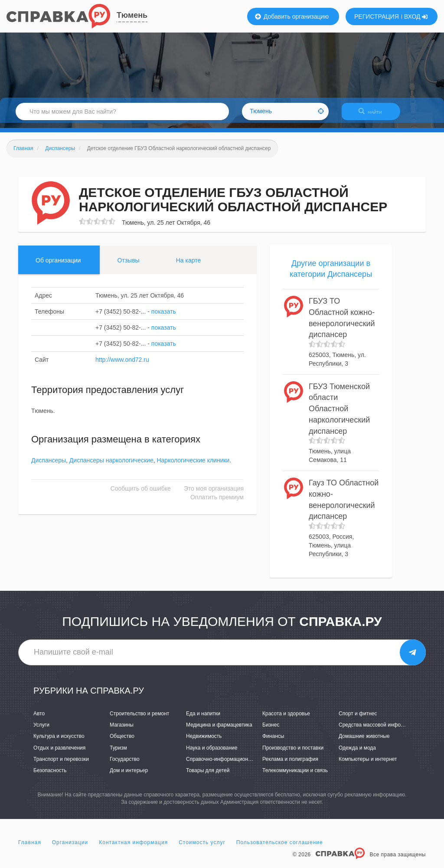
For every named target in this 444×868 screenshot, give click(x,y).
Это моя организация (214, 494)
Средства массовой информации (379, 730)
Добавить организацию (292, 16)
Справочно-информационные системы (233, 764)
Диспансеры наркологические (111, 465)
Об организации (58, 265)
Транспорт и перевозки (61, 764)
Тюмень (132, 15)
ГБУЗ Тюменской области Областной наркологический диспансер (339, 414)
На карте (189, 265)
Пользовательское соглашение (280, 848)
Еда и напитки (203, 719)
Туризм (118, 753)
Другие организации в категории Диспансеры (331, 274)
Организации (70, 848)
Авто (39, 719)
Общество (122, 742)
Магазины (122, 730)
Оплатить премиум (217, 502)
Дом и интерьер (129, 776)
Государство (125, 764)
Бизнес (271, 730)
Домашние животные (364, 742)
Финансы (273, 742)
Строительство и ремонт (139, 719)
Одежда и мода (357, 753)
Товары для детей (208, 776)
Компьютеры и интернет (368, 764)
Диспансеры (49, 465)
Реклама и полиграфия (290, 764)
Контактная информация (133, 848)
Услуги (41, 730)
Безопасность (50, 776)
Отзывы (128, 265)
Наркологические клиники (193, 465)
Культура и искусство (59, 742)
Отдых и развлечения (59, 753)
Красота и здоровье (286, 719)
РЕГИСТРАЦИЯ (377, 16)
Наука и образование (212, 753)
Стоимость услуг (202, 848)
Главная (30, 848)
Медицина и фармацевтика (219, 730)
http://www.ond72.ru (122, 365)
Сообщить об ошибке (141, 494)
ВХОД (416, 16)
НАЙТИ (375, 115)
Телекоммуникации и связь (295, 776)
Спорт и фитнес (358, 719)
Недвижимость (204, 742)
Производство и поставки (293, 753)
